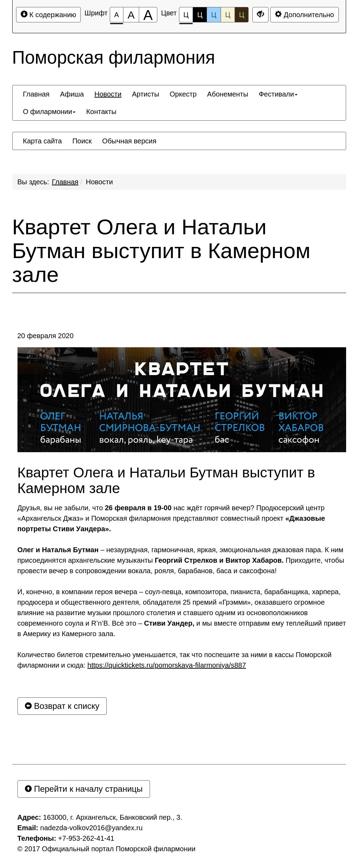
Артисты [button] (145, 94)
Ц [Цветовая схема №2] (200, 15)
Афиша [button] (72, 94)
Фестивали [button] (278, 94)
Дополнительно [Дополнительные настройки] (305, 15)
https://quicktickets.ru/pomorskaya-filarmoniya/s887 (167, 665)
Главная (65, 182)
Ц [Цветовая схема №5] (242, 15)
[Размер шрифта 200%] (148, 15)
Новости (99, 182)
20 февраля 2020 (46, 336)
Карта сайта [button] (42, 141)
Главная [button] (36, 94)
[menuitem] (36, 94)
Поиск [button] (82, 141)
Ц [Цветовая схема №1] (186, 17)
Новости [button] (108, 94)
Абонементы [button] (228, 94)
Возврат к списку (62, 706)
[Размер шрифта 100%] (117, 15)
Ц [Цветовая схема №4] (228, 15)
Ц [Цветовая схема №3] (214, 15)
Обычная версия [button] (129, 141)
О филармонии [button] (49, 112)
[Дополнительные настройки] (260, 15)
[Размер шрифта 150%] (131, 15)
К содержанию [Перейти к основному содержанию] (48, 15)
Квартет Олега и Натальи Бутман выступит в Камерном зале (161, 251)
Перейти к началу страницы (84, 789)
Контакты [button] (101, 112)
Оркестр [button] (183, 94)
